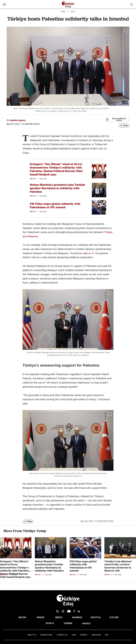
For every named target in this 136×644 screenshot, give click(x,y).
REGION (40, 617)
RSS (107, 635)
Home (63, 12)
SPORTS (50, 623)
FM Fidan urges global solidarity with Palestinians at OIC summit (55, 205)
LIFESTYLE (96, 617)
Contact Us (62, 635)
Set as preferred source (116, 119)
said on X (88, 253)
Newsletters (46, 635)
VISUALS (86, 623)
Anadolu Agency (17, 120)
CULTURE (114, 617)
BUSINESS (77, 617)
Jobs (74, 635)
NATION (22, 617)
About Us (32, 635)
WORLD (59, 617)
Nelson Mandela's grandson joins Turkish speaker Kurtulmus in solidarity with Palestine (57, 188)
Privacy (84, 635)
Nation (73, 12)
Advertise (96, 635)
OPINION (68, 623)
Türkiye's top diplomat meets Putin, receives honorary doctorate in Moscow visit (118, 566)
